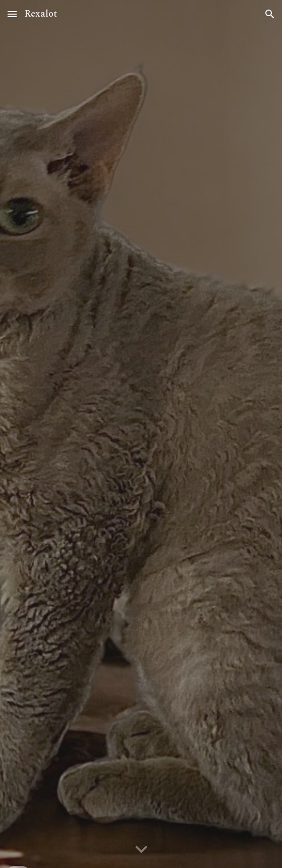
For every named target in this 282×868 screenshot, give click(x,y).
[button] (12, 14)
